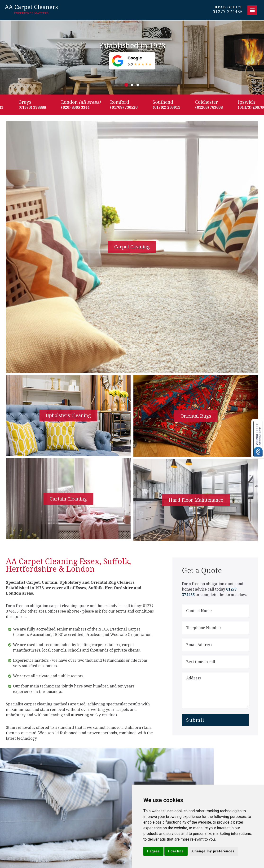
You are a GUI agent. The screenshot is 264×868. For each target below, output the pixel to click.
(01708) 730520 (127, 107)
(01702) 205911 (170, 107)
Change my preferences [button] (213, 851)
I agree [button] (153, 851)
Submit (195, 720)
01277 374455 (228, 12)
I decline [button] (176, 851)
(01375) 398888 (36, 107)
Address (215, 690)
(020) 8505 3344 (79, 107)
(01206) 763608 (212, 107)
